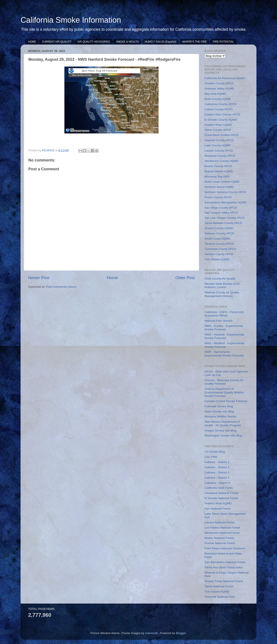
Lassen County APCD (219, 151)
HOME (32, 42)
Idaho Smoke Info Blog (219, 411)
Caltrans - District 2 (217, 467)
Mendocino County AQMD (221, 161)
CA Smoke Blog (215, 452)
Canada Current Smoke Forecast (226, 401)
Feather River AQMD (218, 125)
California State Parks (219, 488)
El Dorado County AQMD (221, 120)
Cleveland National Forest (221, 493)
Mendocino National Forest (222, 533)
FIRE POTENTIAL (223, 42)
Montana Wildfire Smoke (220, 416)
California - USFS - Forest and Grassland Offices (224, 314)
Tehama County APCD (219, 244)
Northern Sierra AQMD (219, 187)
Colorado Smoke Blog (219, 406)
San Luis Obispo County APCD (225, 218)
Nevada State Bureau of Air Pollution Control (222, 285)
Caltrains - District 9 (217, 483)
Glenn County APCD (218, 130)
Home (112, 278)
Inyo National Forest (218, 509)
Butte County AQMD (218, 99)
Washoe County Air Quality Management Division (222, 294)
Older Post (185, 278)
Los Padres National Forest (222, 528)
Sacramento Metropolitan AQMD (225, 202)
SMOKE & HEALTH (127, 42)
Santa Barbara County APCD (223, 223)
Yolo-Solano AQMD (217, 259)
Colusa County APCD (218, 109)
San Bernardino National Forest (225, 562)
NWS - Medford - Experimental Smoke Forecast (224, 345)
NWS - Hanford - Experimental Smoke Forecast (224, 336)
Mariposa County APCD (220, 156)
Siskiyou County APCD (219, 233)
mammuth (152, 633)
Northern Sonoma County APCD (225, 192)
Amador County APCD (219, 83)
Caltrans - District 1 (217, 462)
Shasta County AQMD (219, 228)
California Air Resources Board (225, 78)
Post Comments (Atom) (61, 287)
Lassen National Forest (220, 522)
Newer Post (39, 278)
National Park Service (219, 321)
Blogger (181, 633)
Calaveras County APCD (221, 104)
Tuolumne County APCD (220, 249)
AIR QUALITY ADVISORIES (94, 42)
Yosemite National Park (220, 597)
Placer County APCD (218, 197)
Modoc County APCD (218, 166)
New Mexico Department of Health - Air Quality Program (223, 423)
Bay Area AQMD (215, 94)
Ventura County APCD (219, 254)
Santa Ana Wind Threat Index (224, 567)
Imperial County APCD (219, 140)
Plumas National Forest (220, 543)
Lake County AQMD (217, 145)
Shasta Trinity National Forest (224, 581)
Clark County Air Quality (220, 279)
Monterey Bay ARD (217, 177)
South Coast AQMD (217, 239)
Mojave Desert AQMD (219, 171)
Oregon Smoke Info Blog (221, 431)
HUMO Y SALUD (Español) (161, 42)
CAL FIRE (211, 457)
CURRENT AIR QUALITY (57, 42)
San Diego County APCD (221, 208)
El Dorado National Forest (221, 498)
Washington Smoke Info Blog (223, 435)
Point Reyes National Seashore (225, 548)
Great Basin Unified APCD (222, 135)
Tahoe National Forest (219, 586)
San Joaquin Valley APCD (221, 213)
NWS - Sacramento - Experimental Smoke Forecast (224, 354)
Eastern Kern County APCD (222, 114)
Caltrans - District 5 (217, 478)
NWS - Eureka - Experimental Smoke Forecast (224, 328)
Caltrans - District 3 (217, 472)
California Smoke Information (71, 20)
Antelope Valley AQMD (219, 89)
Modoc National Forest (219, 538)
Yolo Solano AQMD (217, 592)
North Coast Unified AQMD (222, 182)
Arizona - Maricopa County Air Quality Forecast (224, 382)
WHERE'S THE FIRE (194, 42)
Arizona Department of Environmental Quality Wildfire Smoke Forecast (224, 392)
